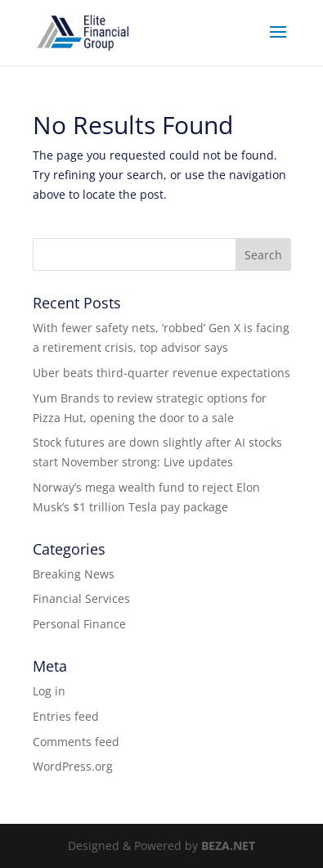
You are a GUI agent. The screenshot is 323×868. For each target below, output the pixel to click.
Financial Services (81, 598)
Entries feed (66, 716)
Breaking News (74, 574)
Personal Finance (79, 624)
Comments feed (76, 742)
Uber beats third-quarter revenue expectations (161, 373)
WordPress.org (73, 766)
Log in (49, 691)
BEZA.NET (228, 846)
